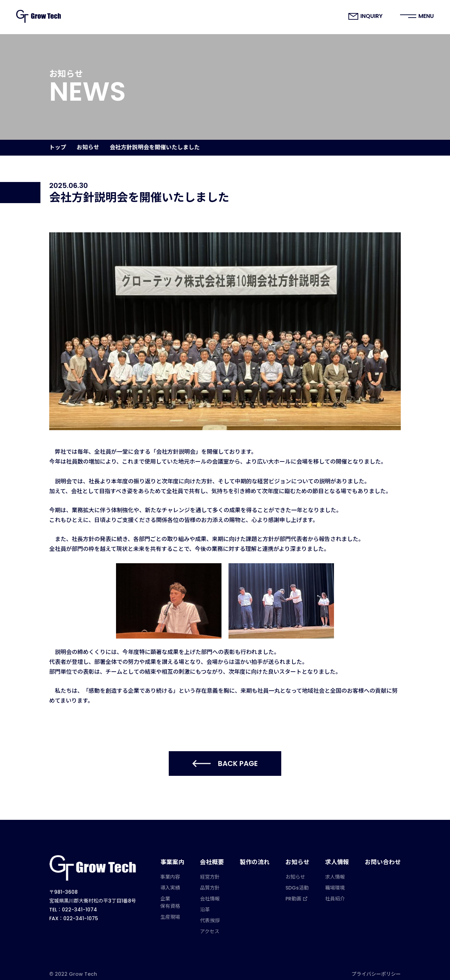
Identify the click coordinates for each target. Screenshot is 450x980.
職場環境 (339, 881)
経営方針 (217, 871)
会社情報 (217, 892)
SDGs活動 (301, 881)
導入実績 (179, 881)
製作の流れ (260, 859)
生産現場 (179, 911)
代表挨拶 (217, 914)
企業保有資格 (179, 896)
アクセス (217, 925)
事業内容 (179, 871)
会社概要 (219, 859)
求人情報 (340, 859)
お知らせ (88, 147)
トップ (58, 147)
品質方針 (217, 881)
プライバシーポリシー (376, 968)
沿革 (212, 903)
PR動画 (301, 892)
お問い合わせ (384, 859)
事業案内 (180, 859)
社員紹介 (339, 892)
